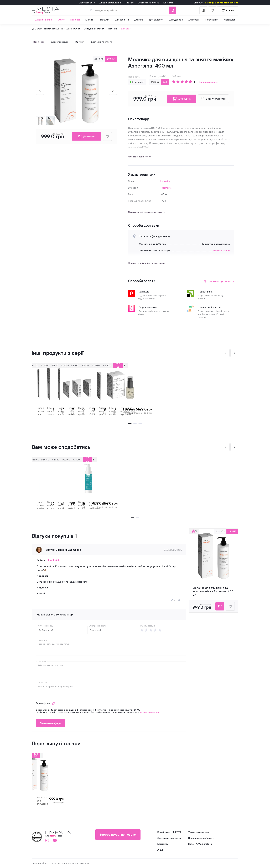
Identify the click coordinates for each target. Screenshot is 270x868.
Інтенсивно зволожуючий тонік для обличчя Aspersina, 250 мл (99, 411)
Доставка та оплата (148, 3)
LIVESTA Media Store (200, 844)
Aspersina (165, 181)
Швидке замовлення (110, 3)
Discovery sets (87, 3)
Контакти (168, 3)
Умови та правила (198, 832)
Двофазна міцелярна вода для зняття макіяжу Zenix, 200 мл (204, 505)
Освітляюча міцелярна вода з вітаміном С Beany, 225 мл (99, 505)
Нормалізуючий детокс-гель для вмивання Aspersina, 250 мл (152, 411)
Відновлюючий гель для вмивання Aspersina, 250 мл (203, 411)
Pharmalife (166, 188)
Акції (160, 850)
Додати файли (46, 703)
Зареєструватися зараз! (114, 834)
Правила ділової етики (201, 838)
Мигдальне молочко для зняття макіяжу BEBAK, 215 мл (152, 505)
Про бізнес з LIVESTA (169, 832)
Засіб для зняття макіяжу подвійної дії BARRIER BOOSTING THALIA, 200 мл (48, 505)
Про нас (129, 3)
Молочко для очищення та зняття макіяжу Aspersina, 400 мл (50, 801)
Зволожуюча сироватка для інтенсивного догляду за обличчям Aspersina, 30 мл (49, 411)
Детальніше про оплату (219, 281)
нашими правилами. (150, 712)
